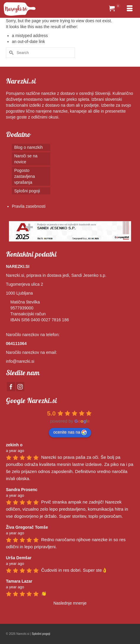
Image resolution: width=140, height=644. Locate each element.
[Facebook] (11, 387)
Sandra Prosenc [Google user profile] (22, 490)
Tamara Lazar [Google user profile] (19, 581)
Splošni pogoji (41, 634)
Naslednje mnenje (70, 603)
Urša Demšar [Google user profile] (19, 558)
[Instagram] (20, 387)
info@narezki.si (20, 361)
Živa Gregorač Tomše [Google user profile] (27, 527)
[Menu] (130, 9)
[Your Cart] (115, 9)
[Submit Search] (10, 53)
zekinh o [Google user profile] (14, 445)
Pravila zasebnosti (29, 206)
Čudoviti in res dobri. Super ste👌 (74, 570)
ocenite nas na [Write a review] (70, 432)
